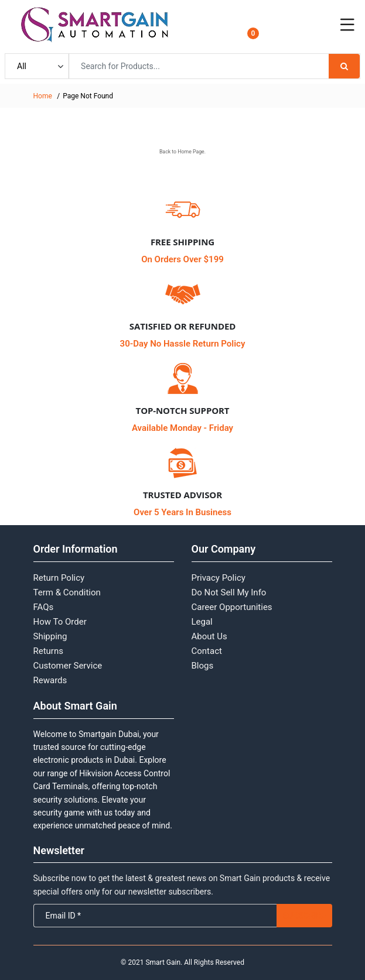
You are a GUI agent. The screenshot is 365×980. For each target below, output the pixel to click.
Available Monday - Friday (182, 428)
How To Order (60, 622)
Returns (48, 651)
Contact (207, 651)
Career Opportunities (232, 607)
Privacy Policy (219, 578)
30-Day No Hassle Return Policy (183, 344)
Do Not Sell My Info (229, 592)
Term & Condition (67, 592)
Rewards (50, 680)
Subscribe (304, 916)
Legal (202, 622)
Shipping (50, 636)
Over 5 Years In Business (182, 512)
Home (43, 96)
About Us (209, 636)
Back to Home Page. (182, 152)
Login (295, 21)
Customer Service (68, 666)
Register (300, 32)
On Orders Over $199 (182, 259)
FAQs (44, 607)
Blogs (203, 666)
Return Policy (59, 578)
